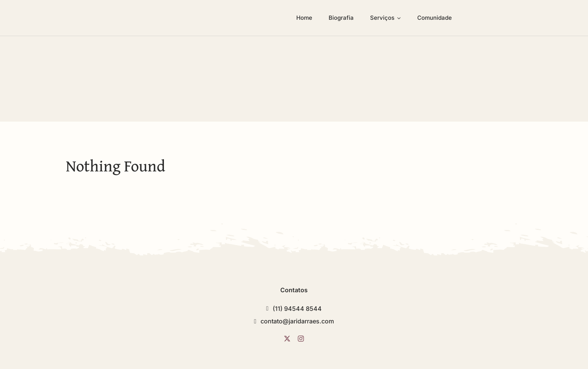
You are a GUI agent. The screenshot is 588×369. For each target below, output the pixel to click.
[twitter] (287, 339)
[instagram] (301, 339)
